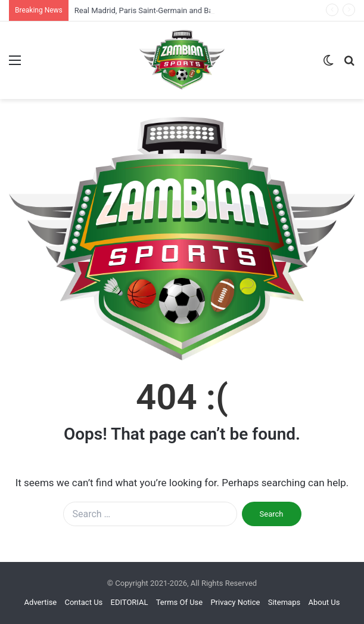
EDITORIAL (130, 602)
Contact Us (83, 602)
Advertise (41, 602)
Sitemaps (284, 602)
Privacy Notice (235, 602)
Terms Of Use (179, 602)
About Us (324, 602)
